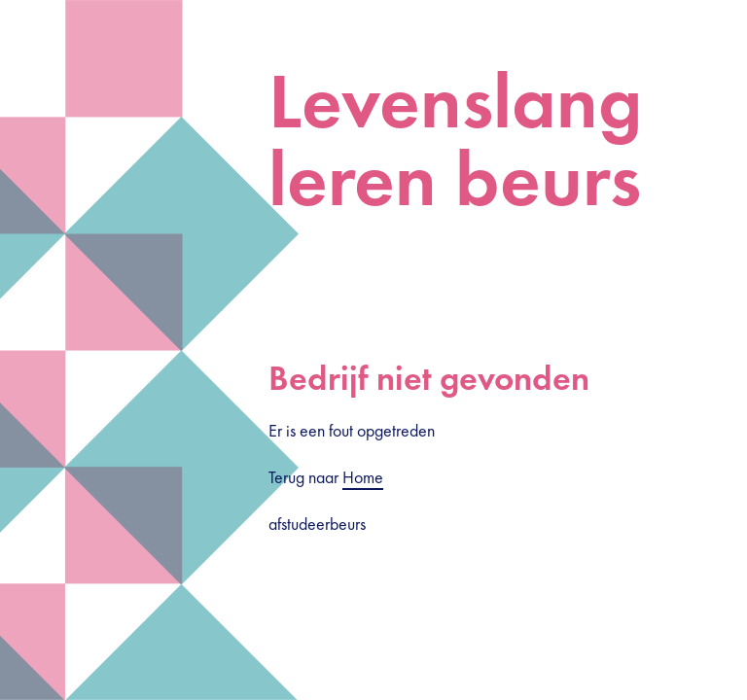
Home (363, 477)
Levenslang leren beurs (455, 140)
